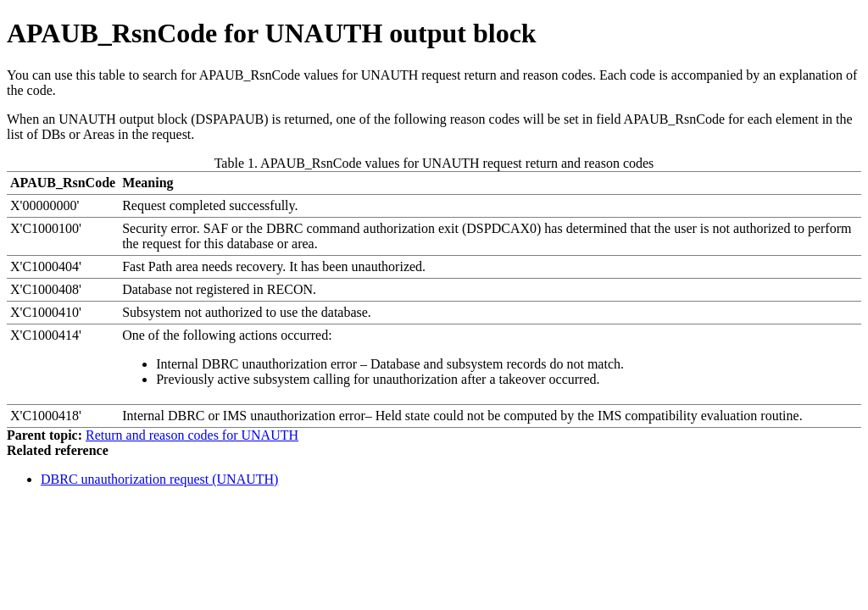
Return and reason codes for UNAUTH (192, 435)
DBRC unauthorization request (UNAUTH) (159, 479)
